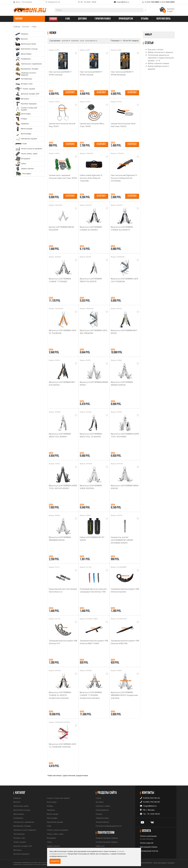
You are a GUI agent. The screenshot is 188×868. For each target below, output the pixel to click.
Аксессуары (52, 802)
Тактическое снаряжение (24, 822)
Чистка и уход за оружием (57, 830)
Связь (49, 842)
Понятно (55, 861)
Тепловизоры (19, 834)
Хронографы (52, 818)
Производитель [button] (153, 41)
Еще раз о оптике (156, 89)
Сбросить (169, 75)
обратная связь (163, 19)
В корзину (70, 93)
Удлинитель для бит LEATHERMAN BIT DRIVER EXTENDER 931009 (122, 540)
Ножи (34, 27)
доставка (82, 19)
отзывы (145, 19)
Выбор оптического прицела (160, 92)
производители (126, 19)
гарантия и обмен (103, 19)
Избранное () (54, 2)
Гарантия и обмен (103, 806)
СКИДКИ (53, 19)
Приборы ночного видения (25, 830)
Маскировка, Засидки (22, 826)
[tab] (159, 41)
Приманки (51, 810)
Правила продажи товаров (107, 838)
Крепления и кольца (22, 810)
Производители (102, 810)
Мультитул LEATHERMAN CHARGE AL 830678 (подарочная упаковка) (60, 695)
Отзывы (99, 814)
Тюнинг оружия (20, 842)
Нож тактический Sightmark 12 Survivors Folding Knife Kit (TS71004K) (124, 178)
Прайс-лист (100, 846)
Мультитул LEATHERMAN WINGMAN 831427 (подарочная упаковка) (124, 695)
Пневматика (18, 818)
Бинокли (17, 802)
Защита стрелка (53, 846)
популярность (91, 41)
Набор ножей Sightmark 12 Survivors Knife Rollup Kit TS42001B (91, 178)
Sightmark (153, 50)
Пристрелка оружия (55, 822)
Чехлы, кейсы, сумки (55, 834)
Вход (18, 2)
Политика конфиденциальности (109, 826)
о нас (68, 19)
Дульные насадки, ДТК (23, 846)
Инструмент (51, 838)
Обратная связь (102, 818)
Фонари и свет (19, 838)
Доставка (100, 802)
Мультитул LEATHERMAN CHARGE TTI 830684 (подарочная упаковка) (91, 695)
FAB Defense (155, 46)
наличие (65, 41)
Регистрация (27, 2)
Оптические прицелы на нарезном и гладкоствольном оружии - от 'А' (161, 97)
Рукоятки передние (21, 854)
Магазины (17, 850)
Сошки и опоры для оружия (58, 798)
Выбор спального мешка (158, 103)
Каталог (26, 27)
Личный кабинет (102, 822)
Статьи (98, 798)
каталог (29, 19)
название (75, 41)
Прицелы (17, 798)
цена (82, 41)
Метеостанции (53, 814)
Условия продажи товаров (107, 842)
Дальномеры (19, 814)
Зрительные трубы (21, 806)
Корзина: (171, 10)
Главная (17, 27)
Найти (147, 75)
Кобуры (50, 806)
